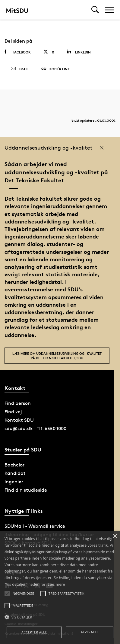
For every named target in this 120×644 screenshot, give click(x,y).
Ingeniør (14, 482)
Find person (18, 403)
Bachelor (14, 465)
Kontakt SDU (19, 420)
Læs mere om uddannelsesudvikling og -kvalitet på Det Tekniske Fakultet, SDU (57, 356)
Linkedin (79, 52)
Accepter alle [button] (34, 632)
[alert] (60, 588)
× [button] (115, 536)
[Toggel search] (95, 10)
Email (19, 69)
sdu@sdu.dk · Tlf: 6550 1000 (35, 428)
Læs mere (56, 584)
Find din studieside (26, 490)
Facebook (18, 52)
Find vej (13, 412)
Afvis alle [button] (90, 632)
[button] (60, 617)
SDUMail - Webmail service (35, 526)
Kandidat (15, 473)
